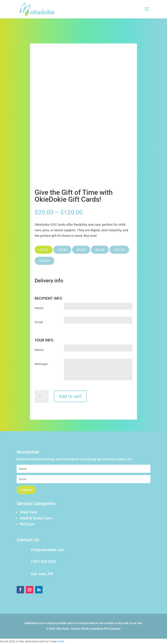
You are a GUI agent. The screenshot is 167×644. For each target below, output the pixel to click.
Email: (39, 322)
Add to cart (70, 396)
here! (61, 641)
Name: (39, 308)
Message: (41, 364)
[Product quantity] (42, 397)
